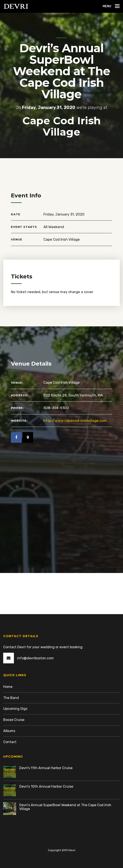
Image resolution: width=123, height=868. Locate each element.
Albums (9, 731)
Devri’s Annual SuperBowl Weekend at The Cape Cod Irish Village (65, 807)
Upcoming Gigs (15, 709)
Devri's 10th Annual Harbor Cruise (46, 786)
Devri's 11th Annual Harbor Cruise (46, 768)
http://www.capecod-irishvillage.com (75, 421)
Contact (10, 742)
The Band (11, 698)
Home (8, 687)
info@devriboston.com (35, 658)
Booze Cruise (14, 720)
